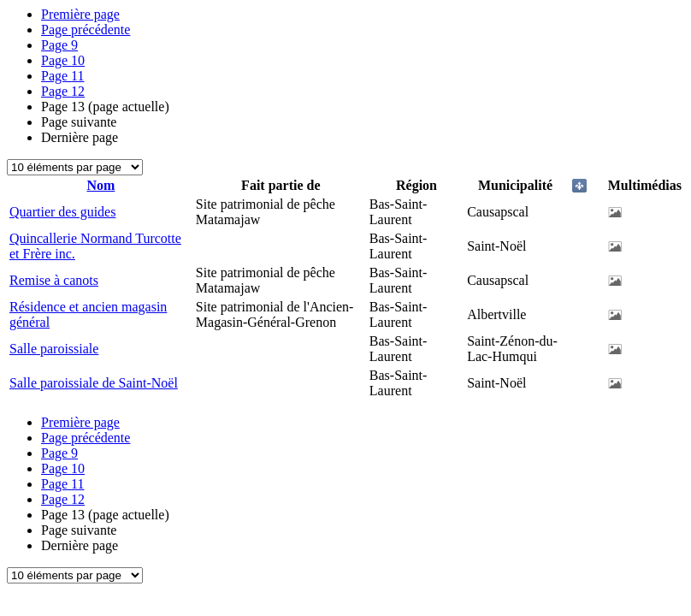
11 (63, 76)
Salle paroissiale (54, 349)
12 (63, 91)
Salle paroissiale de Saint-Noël (94, 383)
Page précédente (86, 30)
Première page (80, 14)
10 (63, 60)
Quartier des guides (62, 212)
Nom (100, 185)
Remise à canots (54, 280)
